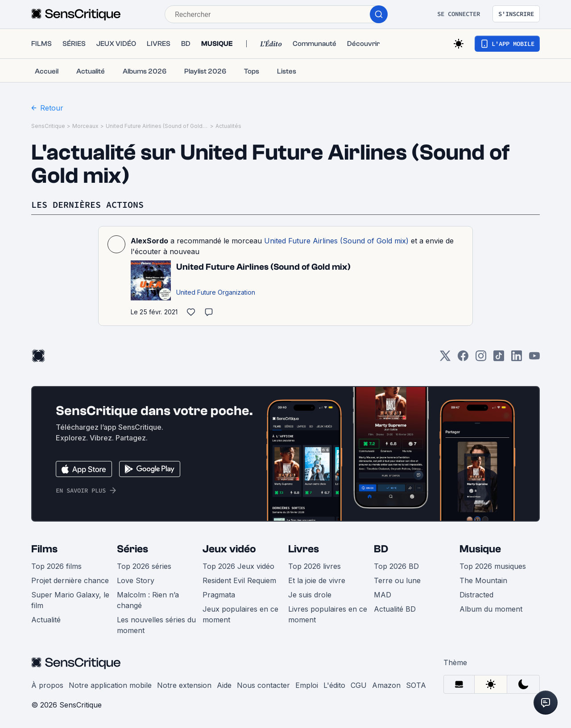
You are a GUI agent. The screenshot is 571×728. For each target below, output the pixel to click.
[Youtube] (534, 359)
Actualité (46, 620)
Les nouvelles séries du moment (156, 625)
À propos (47, 685)
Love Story (136, 580)
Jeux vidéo (229, 549)
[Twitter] (445, 359)
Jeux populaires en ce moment (240, 614)
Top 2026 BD (396, 566)
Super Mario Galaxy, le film (70, 600)
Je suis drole (310, 595)
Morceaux (85, 126)
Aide (224, 685)
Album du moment (491, 609)
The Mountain (483, 580)
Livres (304, 549)
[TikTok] (499, 359)
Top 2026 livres (314, 566)
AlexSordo (149, 241)
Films (44, 549)
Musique (480, 549)
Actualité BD (395, 609)
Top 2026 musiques (493, 566)
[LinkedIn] (517, 359)
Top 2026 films (56, 566)
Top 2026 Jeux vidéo (238, 566)
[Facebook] (463, 359)
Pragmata (219, 595)
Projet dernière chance (70, 580)
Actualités (228, 126)
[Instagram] (481, 359)
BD (381, 549)
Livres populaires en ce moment (328, 614)
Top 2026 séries (144, 566)
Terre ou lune (397, 580)
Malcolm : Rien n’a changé (148, 600)
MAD (383, 595)
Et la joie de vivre (317, 580)
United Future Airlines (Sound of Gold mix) (157, 126)
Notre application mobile (110, 685)
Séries (132, 549)
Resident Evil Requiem (239, 580)
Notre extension (184, 685)
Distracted (476, 595)
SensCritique (48, 126)
